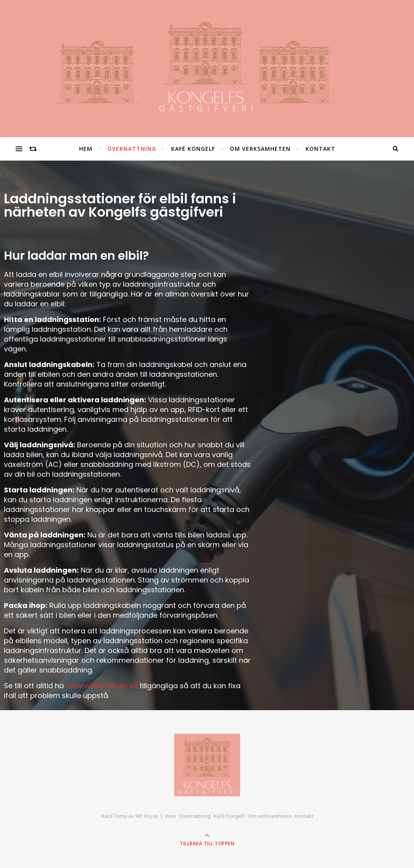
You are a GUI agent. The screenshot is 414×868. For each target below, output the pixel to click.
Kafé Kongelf (193, 149)
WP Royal (146, 816)
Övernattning (132, 149)
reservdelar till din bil (102, 686)
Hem (86, 149)
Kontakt (320, 149)
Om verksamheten (260, 149)
